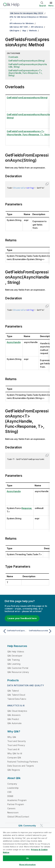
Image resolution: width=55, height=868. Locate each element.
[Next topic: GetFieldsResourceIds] (40, 631)
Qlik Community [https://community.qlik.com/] (27, 826)
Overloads (13, 57)
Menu (51, 6)
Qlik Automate (14, 723)
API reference (37, 27)
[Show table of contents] (6, 13)
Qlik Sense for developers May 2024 (27, 13)
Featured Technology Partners (23, 762)
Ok (27, 858)
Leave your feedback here (22, 618)
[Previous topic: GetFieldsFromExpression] (15, 631)
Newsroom (13, 813)
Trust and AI (13, 749)
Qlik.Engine (14, 30)
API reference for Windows (22, 23)
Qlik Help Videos (16, 652)
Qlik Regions (14, 770)
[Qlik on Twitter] (42, 825)
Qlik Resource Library (18, 672)
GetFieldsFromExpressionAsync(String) (27, 61)
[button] (47, 184)
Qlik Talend (13, 691)
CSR (9, 792)
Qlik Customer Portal (18, 668)
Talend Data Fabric (17, 699)
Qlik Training (13, 660)
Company (12, 784)
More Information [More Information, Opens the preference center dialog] (27, 864)
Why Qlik (12, 737)
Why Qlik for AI (15, 753)
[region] (27, 848)
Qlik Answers (14, 715)
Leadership (13, 788)
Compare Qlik (14, 758)
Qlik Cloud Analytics (17, 711)
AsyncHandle (14, 342)
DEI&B (10, 796)
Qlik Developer (15, 656)
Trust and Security (17, 741)
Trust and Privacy (16, 745)
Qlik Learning (14, 664)
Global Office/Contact (18, 817)
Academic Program (17, 800)
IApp (24, 30)
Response (27, 508)
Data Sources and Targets (21, 766)
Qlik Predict (13, 719)
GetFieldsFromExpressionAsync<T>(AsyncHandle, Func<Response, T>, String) (25, 73)
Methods (33, 30)
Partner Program (16, 804)
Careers (11, 808)
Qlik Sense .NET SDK (19, 27)
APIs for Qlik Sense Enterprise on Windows (29, 17)
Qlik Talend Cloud (16, 695)
